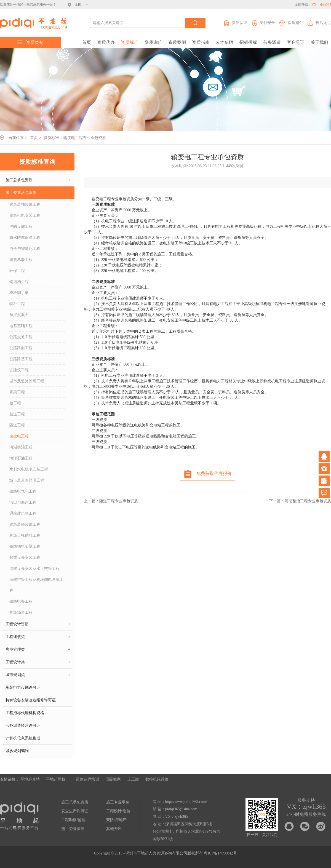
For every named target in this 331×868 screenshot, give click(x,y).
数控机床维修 (157, 779)
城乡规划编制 (17, 751)
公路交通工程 (21, 337)
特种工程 (17, 304)
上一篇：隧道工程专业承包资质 (111, 501)
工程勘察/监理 (73, 820)
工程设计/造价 (118, 811)
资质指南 (201, 42)
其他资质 (114, 829)
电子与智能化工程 (25, 249)
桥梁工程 (17, 392)
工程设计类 (38, 662)
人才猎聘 (225, 42)
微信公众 (324, 481)
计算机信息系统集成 (23, 738)
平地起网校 (56, 779)
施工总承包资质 (38, 180)
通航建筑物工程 (23, 513)
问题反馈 (324, 493)
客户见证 (296, 42)
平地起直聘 (30, 779)
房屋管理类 (38, 650)
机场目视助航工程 (25, 536)
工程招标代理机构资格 (25, 713)
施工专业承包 (118, 802)
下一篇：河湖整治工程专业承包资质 (300, 501)
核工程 (15, 403)
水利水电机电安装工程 (29, 469)
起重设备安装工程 (25, 558)
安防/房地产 (116, 820)
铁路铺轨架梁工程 (25, 547)
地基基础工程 (21, 326)
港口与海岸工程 (23, 502)
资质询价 (153, 42)
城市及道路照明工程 (27, 381)
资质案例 (177, 42)
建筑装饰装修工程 (25, 205)
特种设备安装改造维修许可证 (31, 700)
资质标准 (130, 42)
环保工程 (17, 271)
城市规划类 (38, 675)
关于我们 (319, 42)
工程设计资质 (38, 624)
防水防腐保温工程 (25, 238)
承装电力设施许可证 (23, 687)
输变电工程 (19, 436)
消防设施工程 (21, 227)
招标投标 (248, 42)
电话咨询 (324, 469)
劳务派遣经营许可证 (23, 726)
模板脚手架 (19, 293)
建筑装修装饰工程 (25, 524)
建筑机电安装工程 (25, 216)
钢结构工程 (19, 282)
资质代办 (106, 42)
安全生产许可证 (75, 811)
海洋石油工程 (21, 458)
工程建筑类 (38, 637)
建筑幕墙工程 (21, 260)
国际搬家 (113, 779)
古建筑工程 (19, 370)
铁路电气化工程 (23, 491)
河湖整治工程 (21, 447)
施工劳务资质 (73, 829)
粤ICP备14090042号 (220, 853)
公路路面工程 (21, 348)
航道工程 (17, 414)
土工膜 (133, 779)
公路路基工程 (21, 359)
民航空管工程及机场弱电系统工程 (36, 585)
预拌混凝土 (19, 315)
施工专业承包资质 (38, 193)
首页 (87, 42)
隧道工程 (17, 425)
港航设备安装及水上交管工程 (34, 569)
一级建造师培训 (86, 779)
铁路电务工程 (21, 601)
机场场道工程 (21, 612)
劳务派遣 (272, 42)
